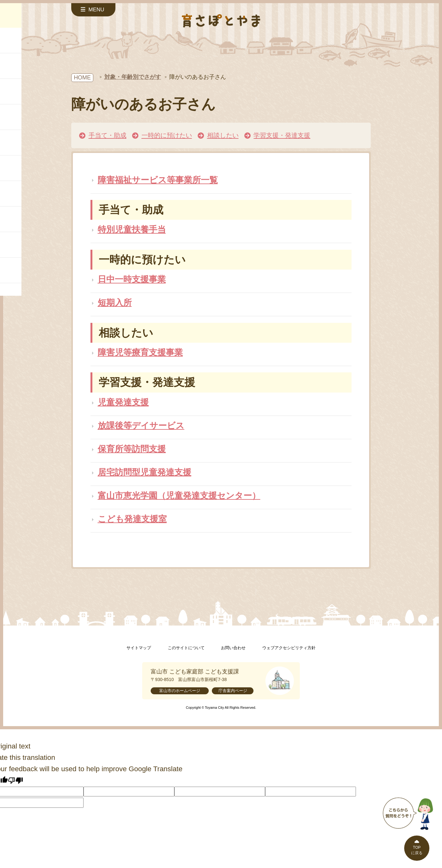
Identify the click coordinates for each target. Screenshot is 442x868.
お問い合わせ (233, 648)
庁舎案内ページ (233, 691)
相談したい (223, 135)
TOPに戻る (417, 850)
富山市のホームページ (180, 691)
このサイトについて (186, 648)
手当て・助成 (108, 135)
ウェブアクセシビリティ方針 (289, 648)
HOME (82, 78)
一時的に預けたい (167, 135)
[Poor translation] (15, 780)
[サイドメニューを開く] (93, 10)
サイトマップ (139, 648)
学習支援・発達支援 (282, 135)
